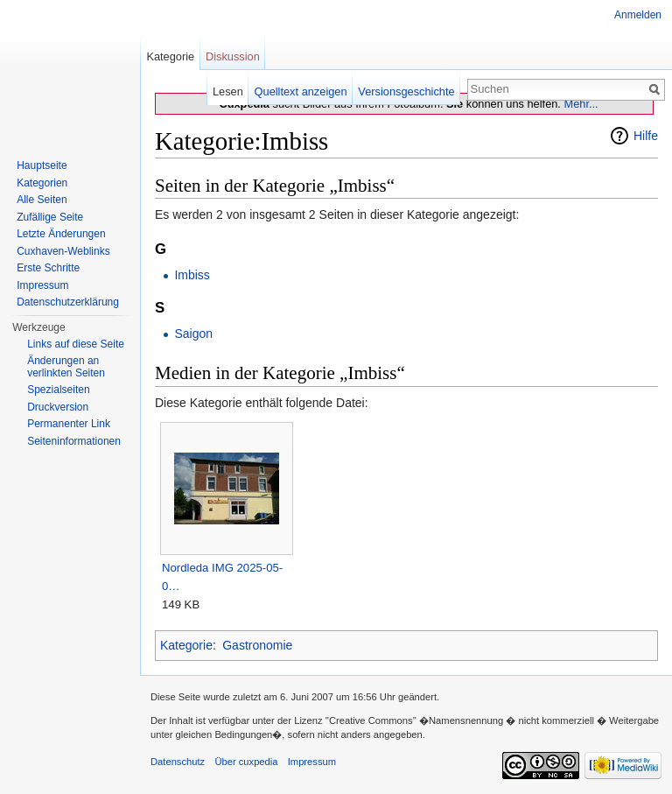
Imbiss (192, 275)
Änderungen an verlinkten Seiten (66, 367)
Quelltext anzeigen (301, 91)
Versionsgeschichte (406, 91)
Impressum (42, 285)
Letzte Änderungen (61, 234)
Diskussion (233, 56)
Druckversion (58, 407)
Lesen (228, 91)
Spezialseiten (58, 390)
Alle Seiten (42, 200)
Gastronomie (257, 645)
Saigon (193, 334)
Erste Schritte (48, 268)
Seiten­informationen (74, 441)
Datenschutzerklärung (68, 302)
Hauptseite (42, 165)
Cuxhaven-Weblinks (63, 251)
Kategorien (42, 183)
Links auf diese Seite (76, 344)
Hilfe (646, 136)
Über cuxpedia (246, 762)
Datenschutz (178, 762)
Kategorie (186, 645)
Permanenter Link (69, 424)
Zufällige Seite (50, 217)
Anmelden (638, 15)
